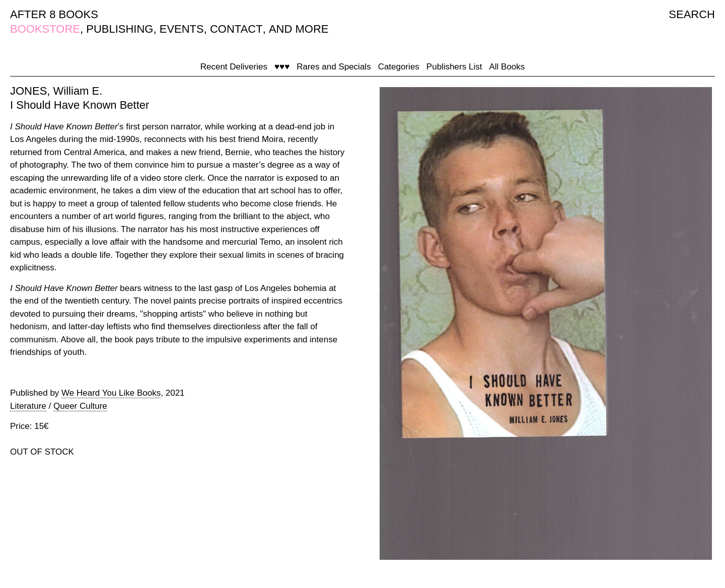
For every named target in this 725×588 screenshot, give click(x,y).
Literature (28, 406)
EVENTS (182, 29)
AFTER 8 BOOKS (54, 14)
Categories (399, 67)
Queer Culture (80, 406)
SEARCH (692, 14)
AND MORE (299, 29)
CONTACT (236, 29)
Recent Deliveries (234, 67)
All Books (507, 67)
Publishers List (454, 67)
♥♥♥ (282, 67)
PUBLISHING (120, 29)
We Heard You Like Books (111, 393)
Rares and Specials (334, 67)
